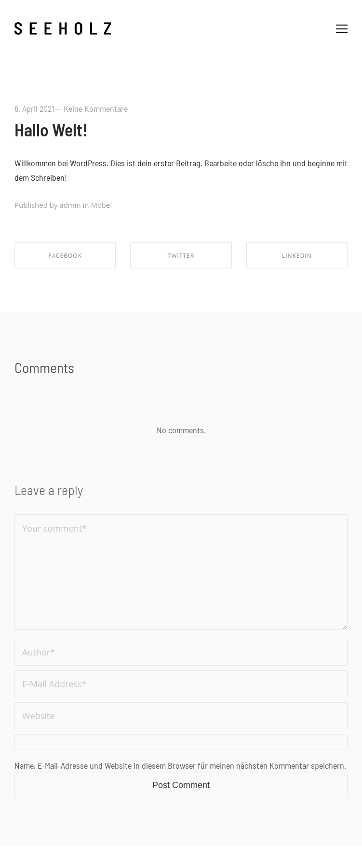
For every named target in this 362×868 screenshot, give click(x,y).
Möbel (101, 205)
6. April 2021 (34, 108)
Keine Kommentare (96, 108)
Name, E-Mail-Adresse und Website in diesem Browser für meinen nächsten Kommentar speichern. (180, 765)
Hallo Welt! (51, 129)
